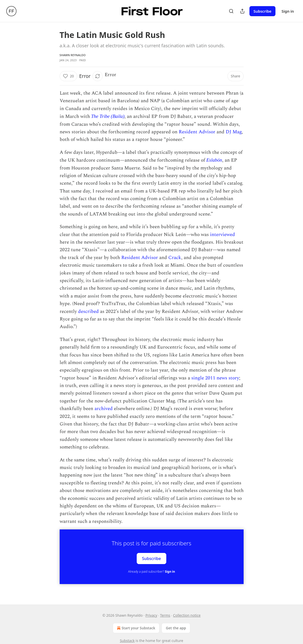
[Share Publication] (242, 11)
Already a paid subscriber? (151, 572)
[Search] (231, 11)
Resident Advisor (197, 132)
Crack (175, 258)
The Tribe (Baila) (108, 116)
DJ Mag (234, 132)
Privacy (151, 615)
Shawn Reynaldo (73, 55)
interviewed (223, 235)
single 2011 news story (215, 378)
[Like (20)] (68, 76)
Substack (127, 641)
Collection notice (187, 615)
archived (104, 409)
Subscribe (262, 11)
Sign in (288, 11)
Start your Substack (136, 628)
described (88, 312)
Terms (165, 615)
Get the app (176, 628)
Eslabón (214, 160)
